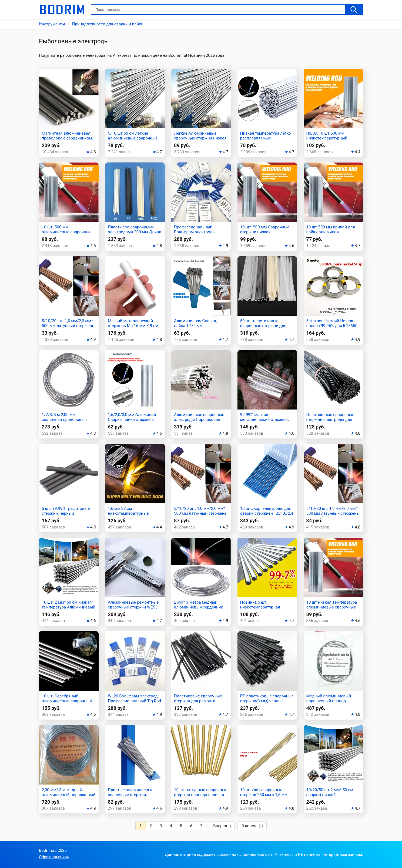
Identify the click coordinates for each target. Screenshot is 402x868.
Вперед (220, 826)
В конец (249, 826)
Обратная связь (54, 857)
